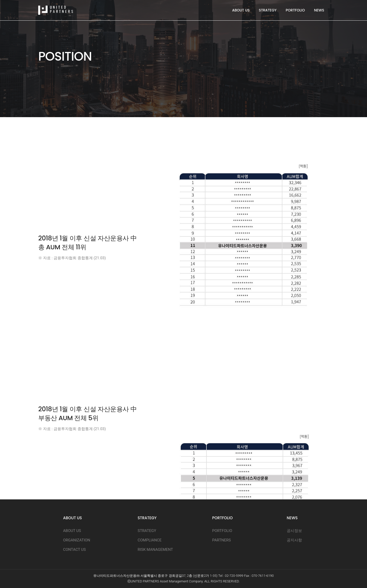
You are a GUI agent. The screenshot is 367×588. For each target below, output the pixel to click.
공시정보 (294, 531)
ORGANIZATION (77, 540)
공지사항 (294, 540)
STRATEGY (268, 10)
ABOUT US (241, 10)
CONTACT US (75, 550)
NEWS (319, 10)
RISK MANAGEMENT (155, 550)
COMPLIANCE (150, 540)
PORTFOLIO (295, 10)
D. (238, 581)
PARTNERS (222, 540)
